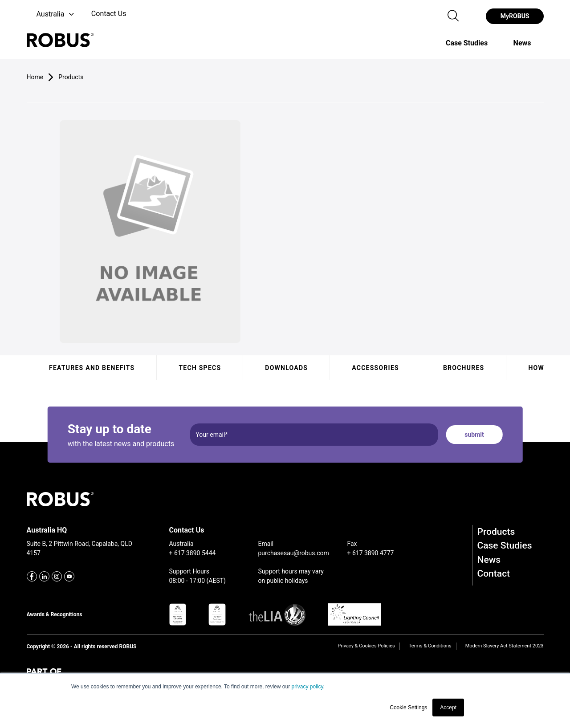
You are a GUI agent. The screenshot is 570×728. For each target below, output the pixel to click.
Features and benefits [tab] (92, 368)
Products (496, 532)
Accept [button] (448, 708)
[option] (467, 43)
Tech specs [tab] (200, 368)
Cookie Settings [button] (408, 708)
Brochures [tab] (463, 368)
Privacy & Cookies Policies (366, 646)
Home (35, 77)
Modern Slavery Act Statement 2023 (505, 646)
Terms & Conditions (430, 646)
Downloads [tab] (286, 368)
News (489, 560)
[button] (51, 14)
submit (474, 435)
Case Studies (505, 545)
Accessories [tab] (375, 368)
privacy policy (307, 687)
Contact (494, 573)
